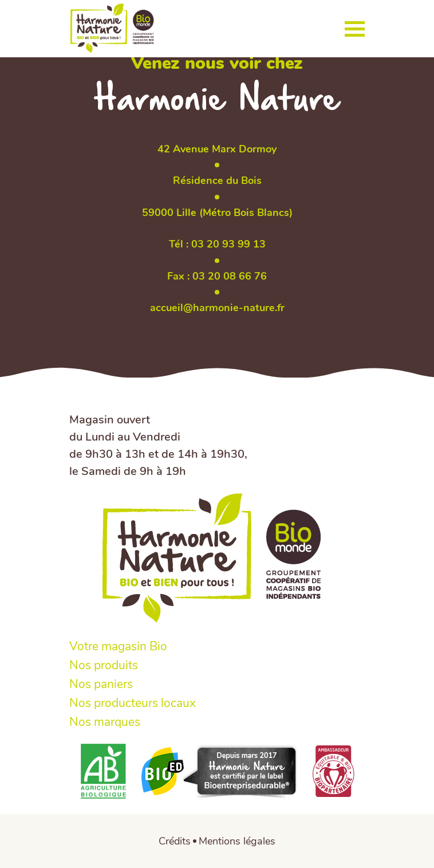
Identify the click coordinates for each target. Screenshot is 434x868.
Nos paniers (101, 684)
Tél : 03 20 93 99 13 (217, 244)
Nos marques (105, 722)
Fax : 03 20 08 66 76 (217, 276)
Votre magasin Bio (118, 647)
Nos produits (104, 665)
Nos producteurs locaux (133, 703)
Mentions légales (237, 841)
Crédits (175, 841)
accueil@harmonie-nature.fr (217, 308)
